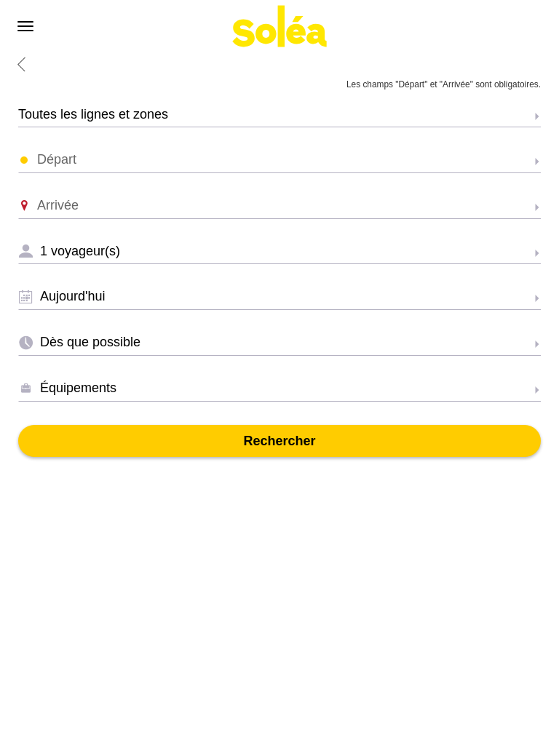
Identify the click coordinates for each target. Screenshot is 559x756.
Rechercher (279, 441)
